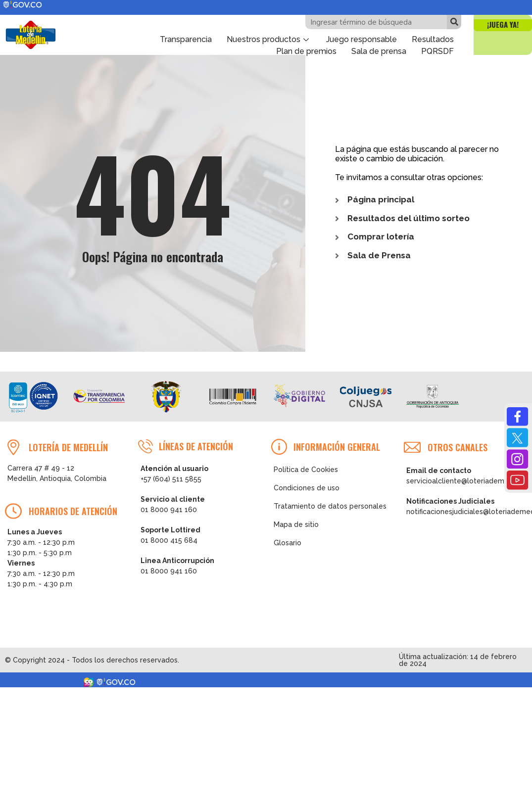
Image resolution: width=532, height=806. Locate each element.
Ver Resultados (391, 788)
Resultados (433, 39)
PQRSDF (437, 51)
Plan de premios (306, 51)
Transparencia (186, 39)
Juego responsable (362, 39)
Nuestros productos (269, 39)
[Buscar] (454, 22)
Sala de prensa (379, 51)
